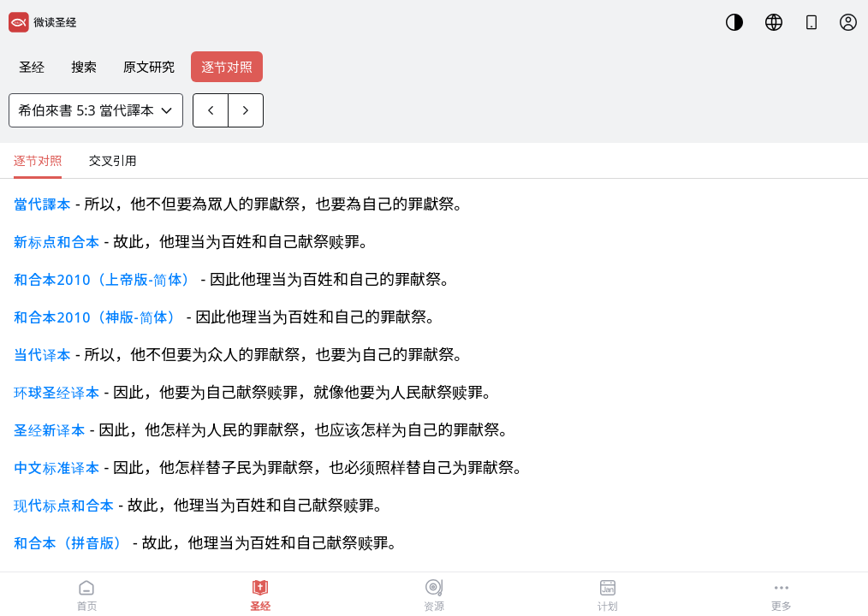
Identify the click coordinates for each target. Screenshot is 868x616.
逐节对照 (227, 67)
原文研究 (149, 67)
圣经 (32, 67)
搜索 (84, 67)
